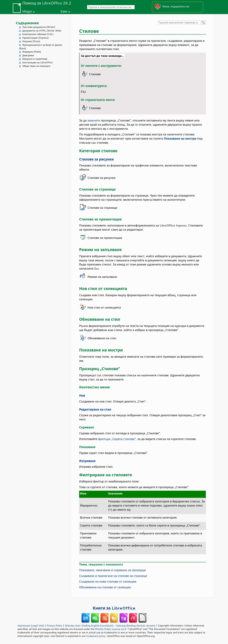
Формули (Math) (32, 52)
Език (64, 11)
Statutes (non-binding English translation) (89, 625)
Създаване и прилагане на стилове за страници (113, 576)
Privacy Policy (54, 625)
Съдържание (27, 23)
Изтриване (87, 461)
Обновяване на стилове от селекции (105, 587)
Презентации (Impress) (36, 38)
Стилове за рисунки (96, 159)
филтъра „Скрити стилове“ (117, 439)
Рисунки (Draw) (31, 41)
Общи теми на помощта (36, 66)
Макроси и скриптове (35, 59)
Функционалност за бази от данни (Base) (40, 47)
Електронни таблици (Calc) (38, 34)
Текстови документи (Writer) (39, 27)
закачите (94, 120)
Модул (27, 11)
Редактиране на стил (95, 409)
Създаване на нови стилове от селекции (108, 581)
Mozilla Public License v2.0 (111, 629)
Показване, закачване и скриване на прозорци (112, 570)
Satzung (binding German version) (136, 625)
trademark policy (96, 636)
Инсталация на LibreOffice (38, 62)
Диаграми (28, 55)
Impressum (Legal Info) (31, 625)
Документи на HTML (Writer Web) (42, 31)
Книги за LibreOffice (114, 608)
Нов (82, 395)
